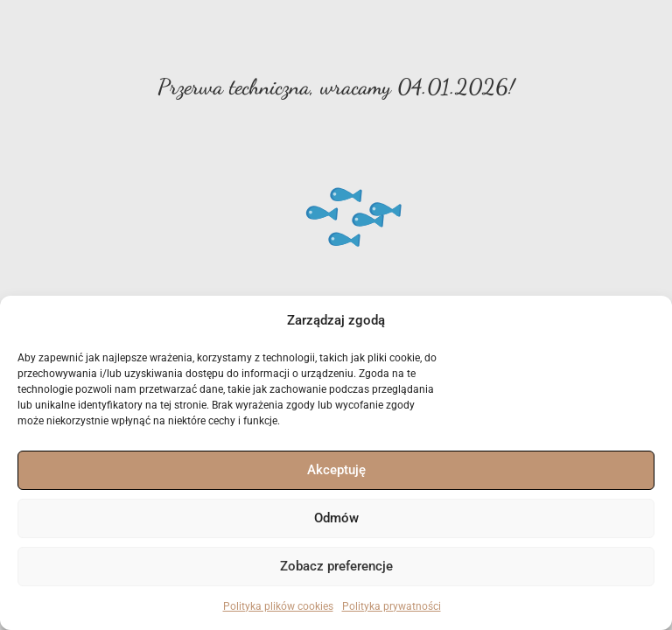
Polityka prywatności (392, 606)
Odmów (336, 518)
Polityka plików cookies (278, 606)
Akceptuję (336, 470)
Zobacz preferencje (336, 566)
